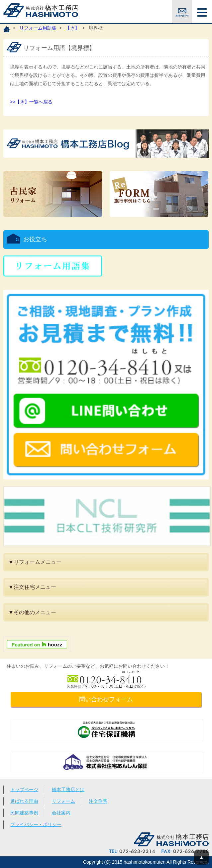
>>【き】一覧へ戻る (31, 102)
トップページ (24, 789)
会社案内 (61, 813)
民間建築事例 (24, 813)
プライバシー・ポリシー (36, 824)
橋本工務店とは (68, 789)
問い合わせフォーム (106, 699)
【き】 (72, 28)
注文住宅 (98, 801)
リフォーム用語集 (38, 28)
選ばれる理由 (24, 801)
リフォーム (63, 801)
